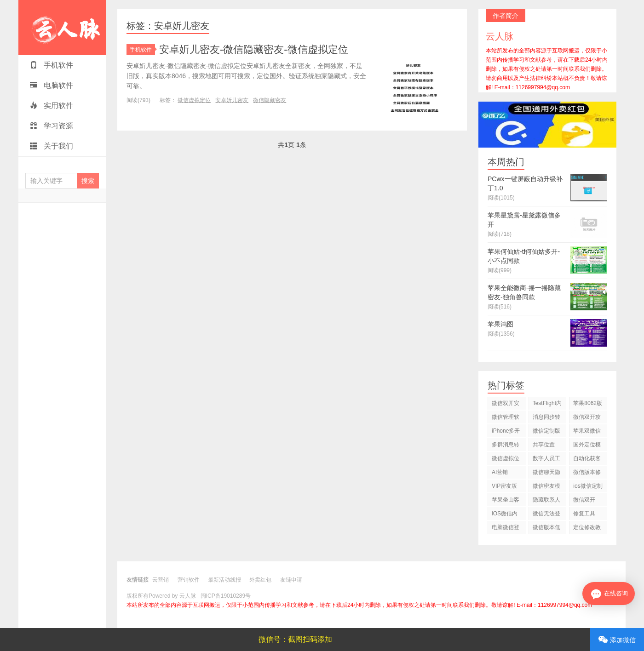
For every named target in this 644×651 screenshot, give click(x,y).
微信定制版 (546, 431)
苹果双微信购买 (587, 432)
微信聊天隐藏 (546, 474)
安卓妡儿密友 (232, 100)
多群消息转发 (506, 446)
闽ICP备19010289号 (226, 596)
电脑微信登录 (506, 529)
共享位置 (544, 445)
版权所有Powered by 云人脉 (161, 596)
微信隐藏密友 (270, 100)
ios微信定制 (588, 486)
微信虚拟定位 (194, 100)
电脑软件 (52, 85)
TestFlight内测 (547, 405)
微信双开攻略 (587, 419)
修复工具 (584, 514)
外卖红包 (260, 580)
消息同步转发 (546, 419)
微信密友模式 (546, 488)
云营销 (161, 580)
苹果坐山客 (506, 500)
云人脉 (62, 28)
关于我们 (52, 146)
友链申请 (291, 580)
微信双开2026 (584, 501)
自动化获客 (587, 458)
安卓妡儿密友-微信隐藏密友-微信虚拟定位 (254, 49)
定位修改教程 (587, 529)
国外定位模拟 (587, 446)
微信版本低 (546, 527)
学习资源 (52, 126)
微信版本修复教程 (587, 474)
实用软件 (52, 106)
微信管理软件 (506, 419)
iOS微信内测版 (505, 515)
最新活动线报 (224, 580)
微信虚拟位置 (506, 460)
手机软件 (52, 65)
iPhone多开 (506, 431)
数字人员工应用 (546, 460)
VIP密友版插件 (504, 488)
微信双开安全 (506, 405)
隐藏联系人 (546, 500)
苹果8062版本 (588, 405)
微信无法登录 (546, 515)
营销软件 (189, 580)
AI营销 (500, 472)
